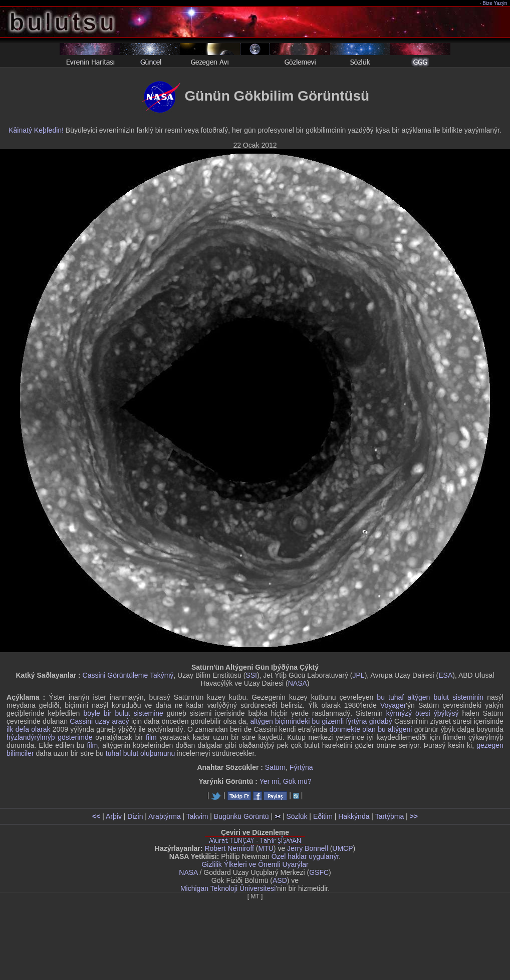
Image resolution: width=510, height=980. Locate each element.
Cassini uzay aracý (99, 721)
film (151, 737)
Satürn (275, 767)
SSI (251, 675)
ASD (280, 880)
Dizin (135, 816)
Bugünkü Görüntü (241, 816)
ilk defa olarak (28, 729)
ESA (445, 675)
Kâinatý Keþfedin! (36, 130)
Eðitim (323, 816)
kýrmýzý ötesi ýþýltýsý (423, 713)
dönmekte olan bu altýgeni (370, 729)
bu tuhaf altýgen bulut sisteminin (430, 697)
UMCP (342, 848)
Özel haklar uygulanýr (305, 856)
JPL (359, 675)
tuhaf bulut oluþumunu (141, 753)
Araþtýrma (165, 816)
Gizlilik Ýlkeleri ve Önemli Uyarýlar (255, 864)
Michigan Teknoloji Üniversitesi (228, 888)
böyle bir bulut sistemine (123, 713)
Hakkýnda (354, 816)
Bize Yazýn (495, 3)
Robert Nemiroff (229, 848)
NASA (298, 683)
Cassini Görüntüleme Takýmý (128, 675)
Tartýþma (390, 816)
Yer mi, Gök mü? (286, 781)
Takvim (197, 816)
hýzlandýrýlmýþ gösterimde (49, 737)
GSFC (319, 872)
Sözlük (297, 816)
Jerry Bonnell (308, 848)
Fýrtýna (301, 767)
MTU (266, 848)
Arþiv (114, 816)
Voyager (393, 705)
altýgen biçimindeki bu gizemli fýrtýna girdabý (321, 721)
